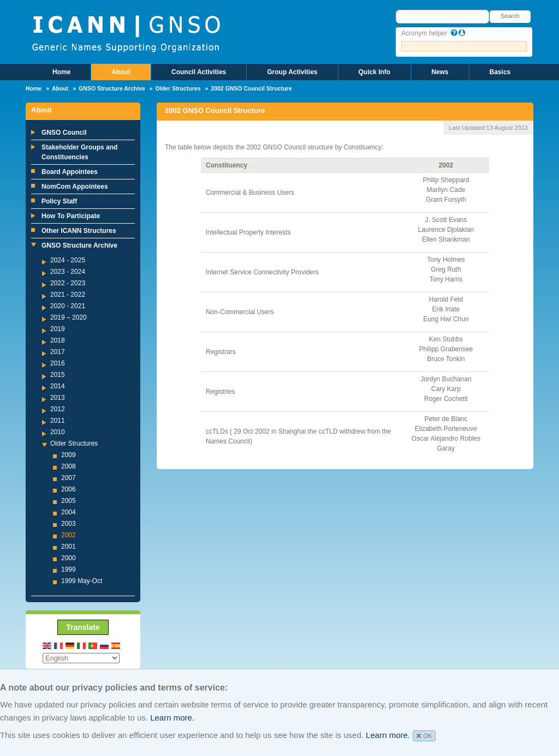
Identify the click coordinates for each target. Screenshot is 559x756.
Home (61, 72)
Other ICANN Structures (79, 231)
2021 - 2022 (68, 295)
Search (510, 16)
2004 (69, 512)
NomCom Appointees (75, 187)
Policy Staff (59, 201)
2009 (69, 455)
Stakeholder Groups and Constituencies (79, 152)
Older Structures (178, 88)
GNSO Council (64, 133)
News (440, 72)
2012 (58, 409)
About (121, 72)
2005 (69, 501)
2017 (58, 352)
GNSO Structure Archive (112, 88)
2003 (69, 524)
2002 (69, 535)
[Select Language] (81, 658)
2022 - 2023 (68, 283)
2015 (58, 375)
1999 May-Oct (82, 581)
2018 (58, 340)
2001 (69, 547)
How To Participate (71, 216)
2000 (69, 558)
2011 (58, 421)
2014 (58, 386)
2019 (58, 329)
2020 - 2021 (68, 306)
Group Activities (292, 72)
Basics (500, 72)
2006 (69, 489)
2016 (58, 363)
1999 (69, 569)
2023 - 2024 (68, 272)
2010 (58, 432)
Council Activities (199, 72)
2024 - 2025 (68, 260)
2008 (69, 466)
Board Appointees (70, 172)
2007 (69, 478)
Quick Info (375, 72)
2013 (58, 398)
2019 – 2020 (69, 317)
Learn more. (172, 718)
